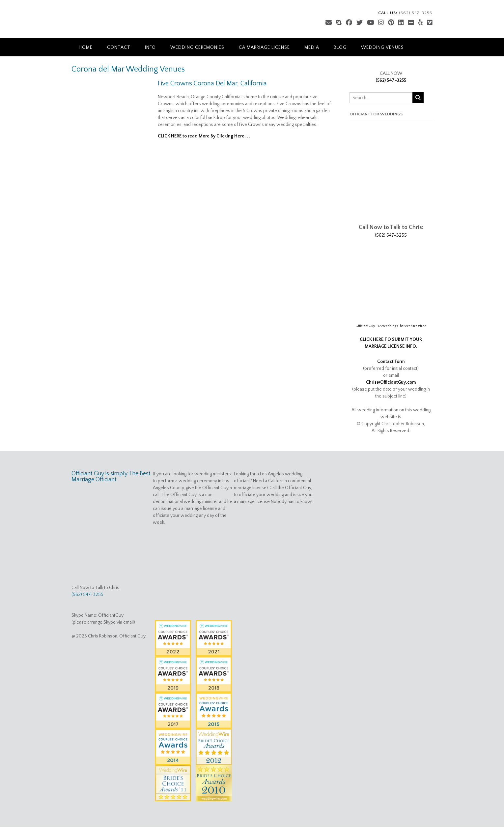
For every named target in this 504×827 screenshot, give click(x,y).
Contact (119, 47)
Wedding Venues (382, 47)
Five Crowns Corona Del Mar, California (212, 83)
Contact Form (391, 362)
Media (312, 47)
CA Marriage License (264, 47)
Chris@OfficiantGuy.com (391, 382)
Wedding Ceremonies (197, 47)
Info (150, 47)
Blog (340, 47)
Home (86, 47)
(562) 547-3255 (391, 80)
